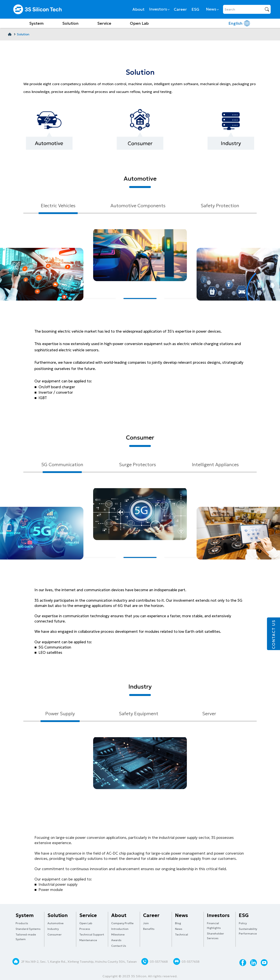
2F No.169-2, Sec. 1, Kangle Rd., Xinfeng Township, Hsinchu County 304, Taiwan (79, 962)
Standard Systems (28, 929)
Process (85, 929)
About (138, 9)
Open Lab (139, 23)
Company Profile (122, 923)
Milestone (118, 935)
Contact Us (119, 946)
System (36, 23)
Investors (159, 9)
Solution (70, 23)
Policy (243, 923)
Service (104, 23)
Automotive (56, 923)
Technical (182, 935)
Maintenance (88, 940)
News (212, 9)
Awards (116, 940)
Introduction (120, 929)
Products (22, 923)
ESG (195, 9)
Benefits (149, 929)
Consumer (55, 935)
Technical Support (92, 935)
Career (180, 9)
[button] (99, 299)
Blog (178, 923)
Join (146, 923)
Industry (53, 929)
